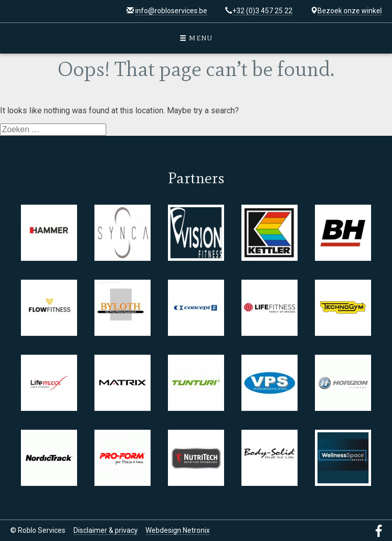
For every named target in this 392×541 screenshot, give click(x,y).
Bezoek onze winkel (350, 11)
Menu (196, 38)
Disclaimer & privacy (106, 530)
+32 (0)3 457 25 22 (262, 11)
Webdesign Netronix (178, 530)
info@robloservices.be (171, 11)
